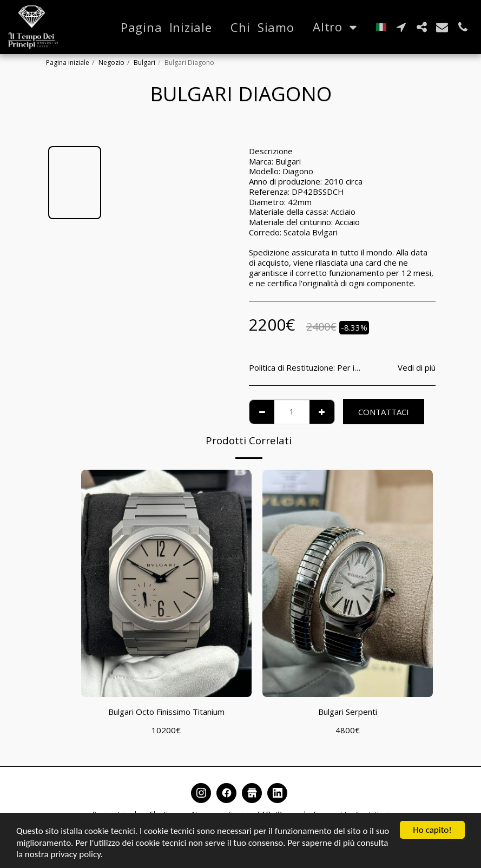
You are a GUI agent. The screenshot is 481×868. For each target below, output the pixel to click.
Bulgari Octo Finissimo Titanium (166, 712)
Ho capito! (432, 830)
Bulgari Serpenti (348, 712)
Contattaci (384, 412)
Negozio (111, 63)
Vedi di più (417, 368)
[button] (401, 27)
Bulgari (144, 63)
